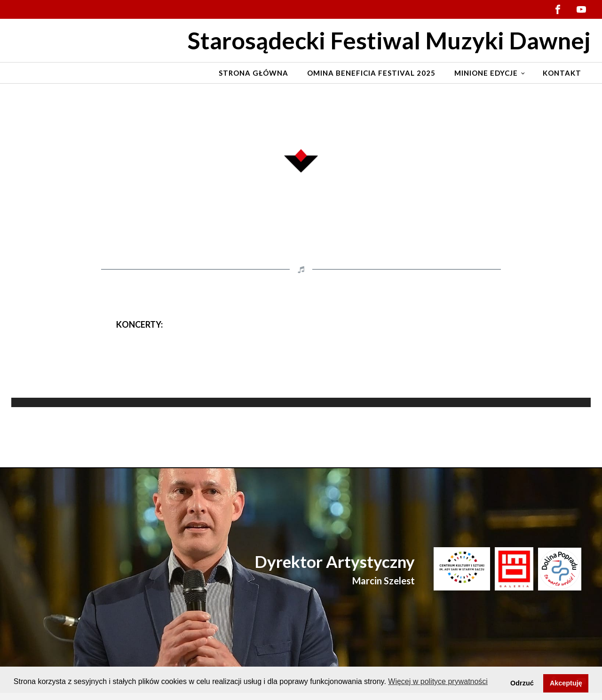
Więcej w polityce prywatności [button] (438, 681)
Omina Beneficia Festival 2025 (371, 73)
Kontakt (562, 73)
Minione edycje (486, 73)
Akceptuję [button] (566, 683)
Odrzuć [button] (522, 683)
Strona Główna (253, 73)
